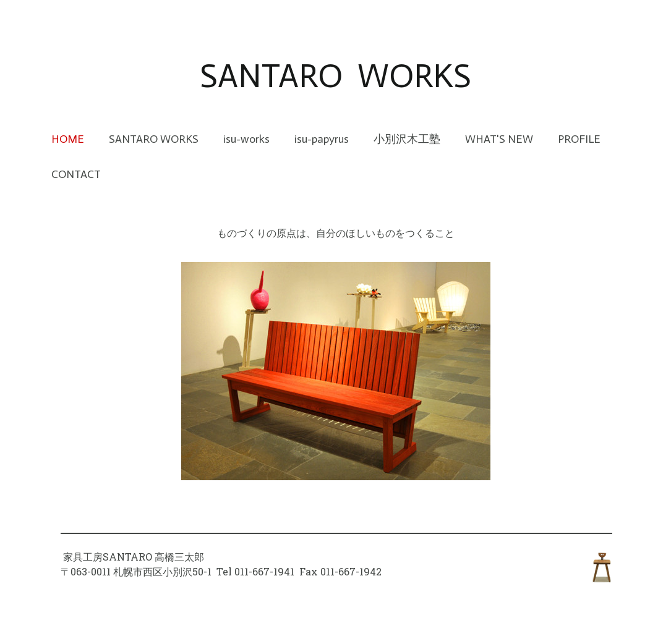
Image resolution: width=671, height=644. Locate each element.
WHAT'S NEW (499, 139)
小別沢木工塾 (407, 139)
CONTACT (76, 174)
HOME (68, 139)
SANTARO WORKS (154, 139)
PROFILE (579, 139)
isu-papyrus (322, 139)
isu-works (246, 139)
